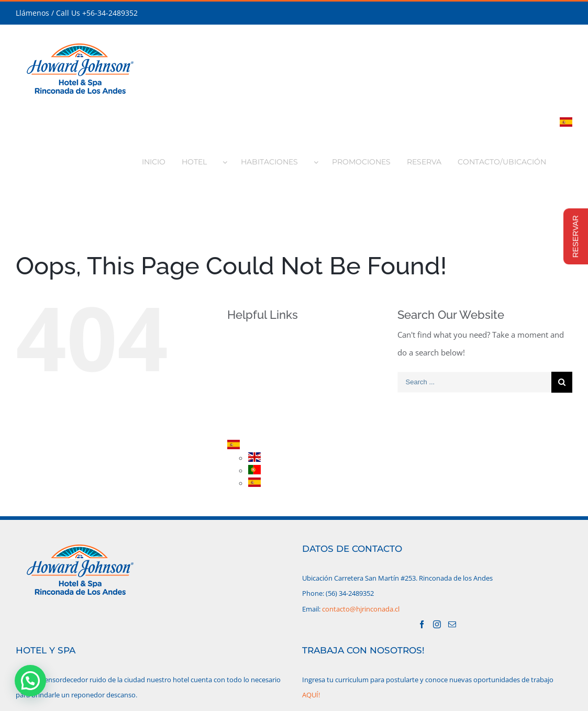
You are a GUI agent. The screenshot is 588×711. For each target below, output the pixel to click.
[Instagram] (437, 624)
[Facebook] (422, 624)
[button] (30, 681)
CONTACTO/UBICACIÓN (286, 428)
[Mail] (452, 624)
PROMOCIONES (272, 391)
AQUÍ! (311, 695)
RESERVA (260, 410)
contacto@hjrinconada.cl (361, 609)
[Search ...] (474, 382)
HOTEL (257, 355)
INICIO (256, 337)
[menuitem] (159, 159)
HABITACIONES (271, 373)
